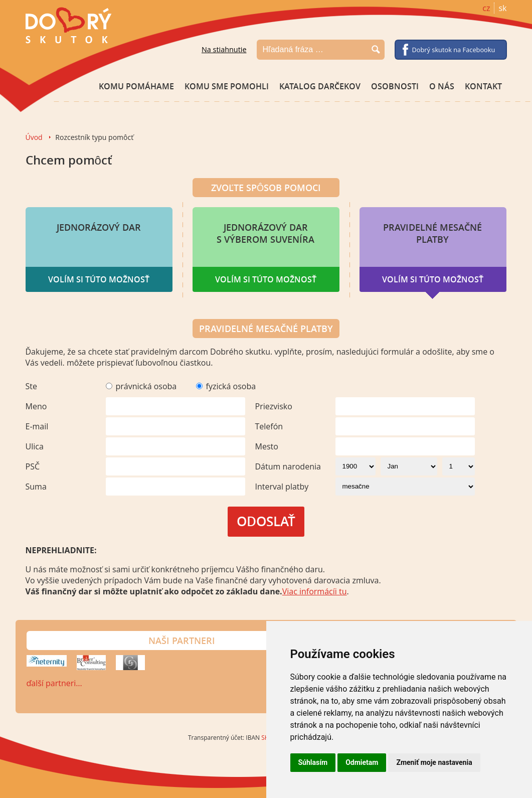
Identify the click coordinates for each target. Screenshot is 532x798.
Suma (36, 487)
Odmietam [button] (362, 762)
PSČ (33, 466)
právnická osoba (146, 386)
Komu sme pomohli (227, 86)
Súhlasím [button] (313, 762)
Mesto (267, 446)
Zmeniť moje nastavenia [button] (434, 762)
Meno (36, 406)
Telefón (269, 426)
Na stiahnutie (224, 49)
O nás (442, 86)
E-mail (37, 426)
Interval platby (282, 487)
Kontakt (483, 86)
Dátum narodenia (288, 466)
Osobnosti (395, 86)
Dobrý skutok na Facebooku (454, 50)
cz (486, 8)
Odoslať (266, 521)
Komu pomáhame (136, 86)
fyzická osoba (231, 386)
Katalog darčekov (320, 86)
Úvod (34, 137)
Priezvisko (274, 406)
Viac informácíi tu (315, 591)
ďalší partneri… (54, 683)
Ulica (35, 446)
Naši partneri (182, 641)
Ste (31, 386)
